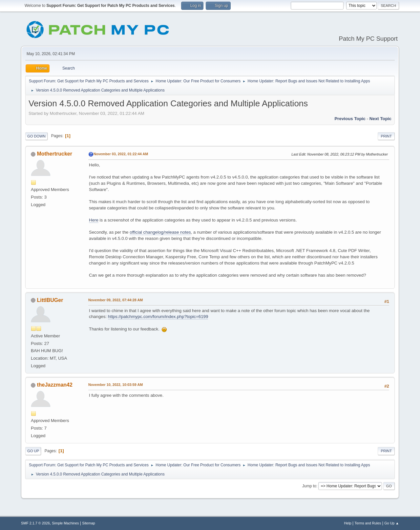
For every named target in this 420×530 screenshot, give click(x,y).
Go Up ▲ (392, 523)
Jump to (309, 486)
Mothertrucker (54, 154)
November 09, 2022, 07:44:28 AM (115, 300)
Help (348, 523)
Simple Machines (65, 523)
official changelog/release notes (160, 232)
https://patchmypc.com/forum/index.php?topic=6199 (158, 317)
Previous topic (350, 119)
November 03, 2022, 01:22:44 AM (121, 154)
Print (386, 136)
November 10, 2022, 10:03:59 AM (115, 385)
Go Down (36, 136)
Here (94, 220)
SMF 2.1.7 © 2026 (35, 523)
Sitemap (89, 523)
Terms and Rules (368, 523)
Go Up (33, 451)
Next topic (380, 119)
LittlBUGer (50, 300)
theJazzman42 (54, 385)
